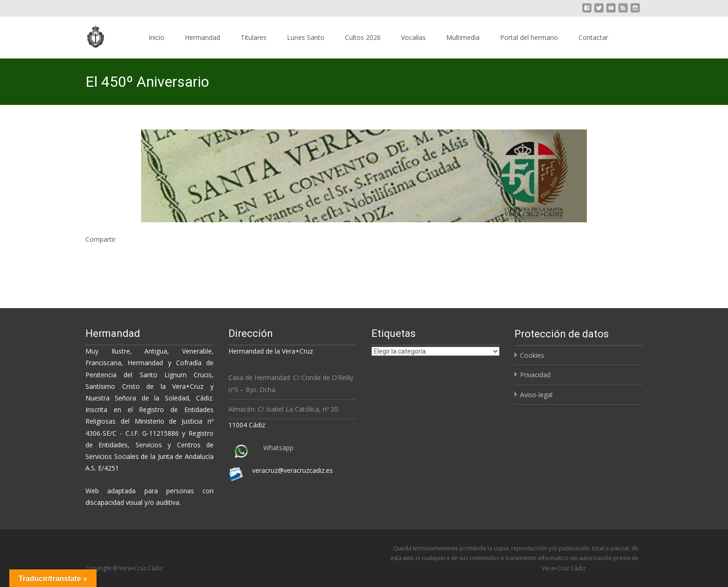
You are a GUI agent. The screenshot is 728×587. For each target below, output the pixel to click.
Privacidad (535, 375)
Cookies (532, 355)
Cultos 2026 (363, 37)
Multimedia (463, 37)
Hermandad (202, 37)
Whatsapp (278, 448)
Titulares (253, 37)
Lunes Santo (306, 37)
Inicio (156, 37)
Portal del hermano (529, 37)
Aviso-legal (536, 395)
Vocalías (413, 37)
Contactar (593, 37)
